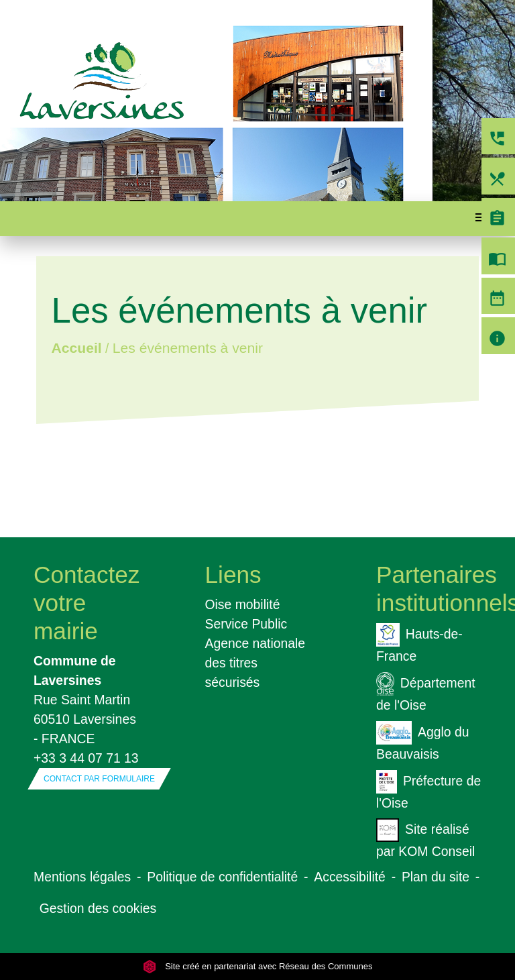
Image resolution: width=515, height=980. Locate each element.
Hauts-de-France (419, 643)
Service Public (246, 624)
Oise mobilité (243, 604)
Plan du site (436, 877)
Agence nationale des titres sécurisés (255, 663)
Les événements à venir (188, 348)
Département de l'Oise (426, 692)
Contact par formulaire (99, 779)
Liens (233, 575)
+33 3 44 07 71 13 (86, 758)
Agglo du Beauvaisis (422, 741)
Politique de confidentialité (222, 877)
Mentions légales (82, 877)
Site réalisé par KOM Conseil (425, 838)
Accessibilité (350, 877)
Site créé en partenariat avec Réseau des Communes (258, 966)
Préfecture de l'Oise (428, 790)
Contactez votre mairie (86, 603)
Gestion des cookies (98, 908)
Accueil (76, 348)
